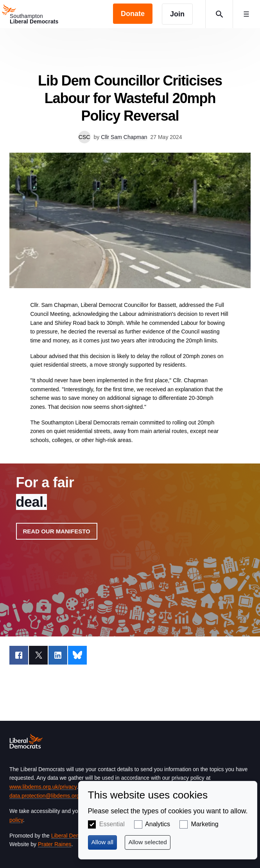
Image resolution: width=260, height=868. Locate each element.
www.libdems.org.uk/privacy (43, 787)
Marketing (204, 824)
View (130, 550)
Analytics (158, 824)
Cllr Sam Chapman (124, 137)
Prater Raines (55, 844)
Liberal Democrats (74, 836)
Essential (112, 824)
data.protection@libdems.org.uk (48, 796)
